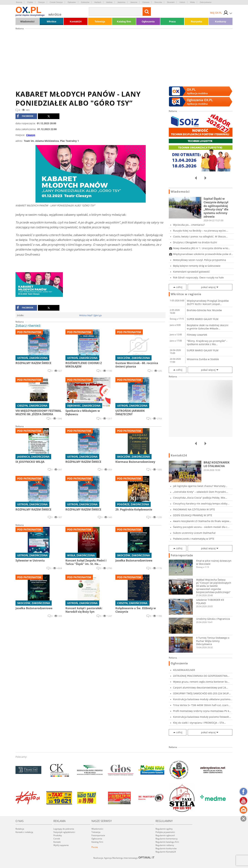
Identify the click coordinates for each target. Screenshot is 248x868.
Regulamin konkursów (166, 848)
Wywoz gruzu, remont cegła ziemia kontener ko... (201, 682)
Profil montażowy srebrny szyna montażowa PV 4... (202, 711)
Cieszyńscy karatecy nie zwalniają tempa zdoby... (201, 504)
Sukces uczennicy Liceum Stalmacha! (194, 533)
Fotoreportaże (182, 555)
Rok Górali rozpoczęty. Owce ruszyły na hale (198, 277)
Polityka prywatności (165, 832)
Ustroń (182, 2)
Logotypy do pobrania (64, 829)
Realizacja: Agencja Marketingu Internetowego (124, 858)
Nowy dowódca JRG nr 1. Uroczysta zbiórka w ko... (202, 248)
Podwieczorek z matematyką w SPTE (194, 539)
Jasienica (121, 2)
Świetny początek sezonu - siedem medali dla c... (201, 527)
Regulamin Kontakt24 (166, 852)
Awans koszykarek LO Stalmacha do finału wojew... (202, 521)
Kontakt (57, 842)
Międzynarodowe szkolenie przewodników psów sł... (203, 254)
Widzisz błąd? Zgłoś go (91, 315)
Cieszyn (41, 2)
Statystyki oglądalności (64, 832)
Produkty (58, 835)
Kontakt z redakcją (24, 832)
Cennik (57, 839)
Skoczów (158, 2)
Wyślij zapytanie (61, 845)
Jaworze (134, 2)
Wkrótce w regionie (186, 294)
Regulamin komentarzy (167, 839)
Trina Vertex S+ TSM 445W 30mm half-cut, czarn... (202, 705)
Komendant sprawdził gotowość (191, 272)
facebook (25, 116)
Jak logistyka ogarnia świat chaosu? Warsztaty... (200, 486)
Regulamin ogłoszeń (165, 835)
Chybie (30, 2)
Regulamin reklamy (165, 845)
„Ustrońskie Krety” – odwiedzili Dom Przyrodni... (201, 492)
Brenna (19, 2)
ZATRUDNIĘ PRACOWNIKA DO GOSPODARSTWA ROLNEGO (200, 676)
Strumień (171, 2)
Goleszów (85, 2)
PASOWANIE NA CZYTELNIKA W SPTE (194, 509)
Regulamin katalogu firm (167, 842)
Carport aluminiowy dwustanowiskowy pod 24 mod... (200, 688)
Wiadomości (27, 22)
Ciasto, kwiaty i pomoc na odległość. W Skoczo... (200, 236)
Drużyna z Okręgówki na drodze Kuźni (195, 242)
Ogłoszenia (148, 22)
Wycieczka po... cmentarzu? (189, 225)
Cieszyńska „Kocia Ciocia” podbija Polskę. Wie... (200, 498)
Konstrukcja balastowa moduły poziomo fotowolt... (202, 717)
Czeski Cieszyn (56, 2)
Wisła (192, 2)
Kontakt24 (76, 22)
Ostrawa (146, 2)
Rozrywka (196, 22)
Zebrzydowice (206, 2)
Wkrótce (52, 22)
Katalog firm (124, 22)
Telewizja (100, 22)
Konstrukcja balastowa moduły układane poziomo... (203, 699)
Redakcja (20, 829)
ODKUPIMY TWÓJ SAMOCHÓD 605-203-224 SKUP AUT (201, 693)
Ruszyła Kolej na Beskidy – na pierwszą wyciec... (201, 231)
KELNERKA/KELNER (184, 670)
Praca (172, 22)
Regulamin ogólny (164, 829)
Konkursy (221, 22)
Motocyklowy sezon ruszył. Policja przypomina (200, 260)
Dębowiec (72, 2)
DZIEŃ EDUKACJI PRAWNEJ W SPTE (193, 515)
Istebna (109, 2)
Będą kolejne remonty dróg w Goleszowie (197, 266)
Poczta (95, 847)
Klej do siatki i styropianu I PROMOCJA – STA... (200, 723)
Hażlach (98, 2)
